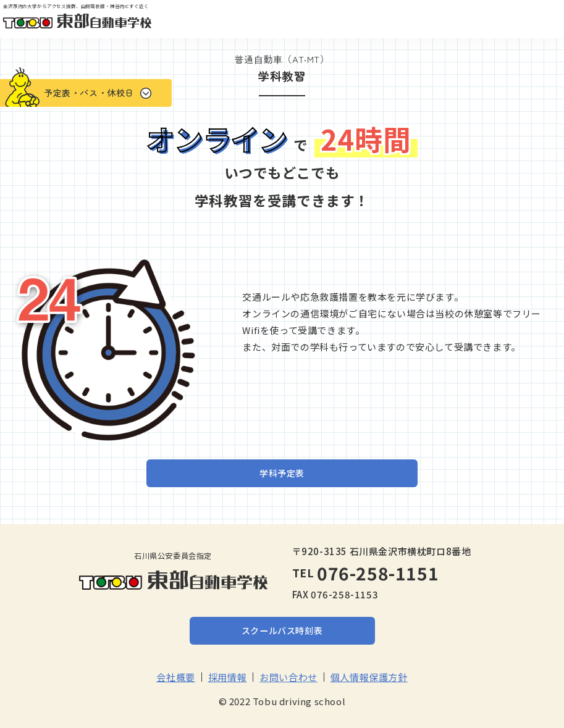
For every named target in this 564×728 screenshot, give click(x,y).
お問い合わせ (288, 677)
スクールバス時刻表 (282, 630)
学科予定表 (282, 473)
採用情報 (227, 677)
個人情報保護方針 (369, 677)
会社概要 (175, 677)
